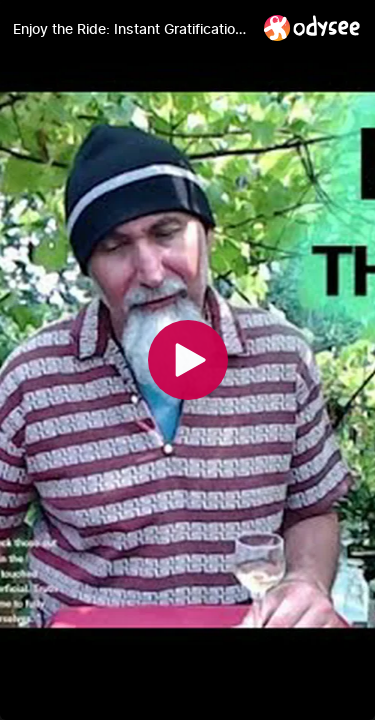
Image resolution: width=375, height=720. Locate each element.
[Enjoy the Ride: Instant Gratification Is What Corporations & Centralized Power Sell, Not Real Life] (130, 29)
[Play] (188, 360)
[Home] (312, 27)
